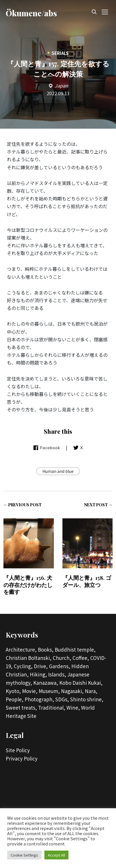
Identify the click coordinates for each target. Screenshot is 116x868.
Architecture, (21, 649)
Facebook (47, 448)
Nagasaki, (72, 691)
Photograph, (39, 699)
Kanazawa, (46, 683)
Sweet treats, (21, 707)
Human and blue (58, 471)
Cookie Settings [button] (24, 855)
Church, (62, 658)
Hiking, (38, 674)
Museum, (49, 691)
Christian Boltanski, (29, 658)
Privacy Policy (22, 758)
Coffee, (81, 658)
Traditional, (52, 707)
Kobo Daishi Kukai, (81, 683)
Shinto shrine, (87, 699)
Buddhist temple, (75, 649)
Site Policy (18, 750)
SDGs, (62, 699)
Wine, (73, 707)
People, (15, 699)
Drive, (41, 666)
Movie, (30, 691)
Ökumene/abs (31, 13)
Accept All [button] (56, 855)
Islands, (57, 674)
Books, (46, 649)
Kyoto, (13, 691)
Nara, (91, 691)
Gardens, (60, 666)
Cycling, (23, 666)
